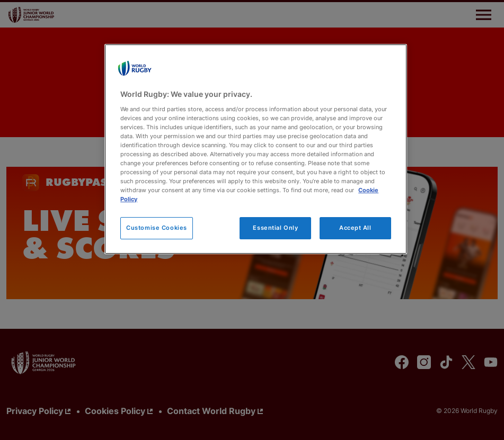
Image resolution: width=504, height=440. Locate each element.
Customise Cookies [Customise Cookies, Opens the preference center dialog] (157, 228)
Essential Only (275, 228)
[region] (256, 149)
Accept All (355, 228)
